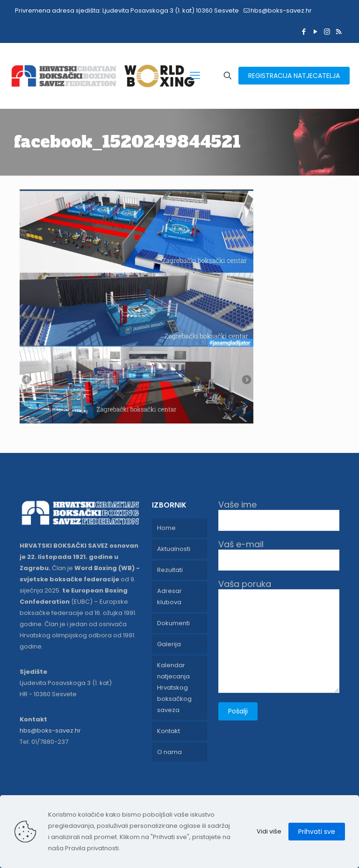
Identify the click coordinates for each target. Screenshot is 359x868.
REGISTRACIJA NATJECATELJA (294, 76)
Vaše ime (279, 515)
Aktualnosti (174, 549)
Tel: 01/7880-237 (44, 742)
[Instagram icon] (327, 32)
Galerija (169, 644)
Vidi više (269, 831)
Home (166, 528)
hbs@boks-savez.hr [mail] (281, 11)
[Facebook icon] (304, 32)
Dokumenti (173, 623)
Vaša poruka (279, 636)
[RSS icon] (339, 32)
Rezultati (170, 570)
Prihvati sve (317, 832)
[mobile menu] (195, 76)
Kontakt (169, 731)
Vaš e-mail (279, 555)
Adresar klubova (169, 596)
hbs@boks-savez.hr (50, 730)
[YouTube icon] (315, 32)
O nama (169, 752)
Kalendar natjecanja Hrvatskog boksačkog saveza (174, 688)
